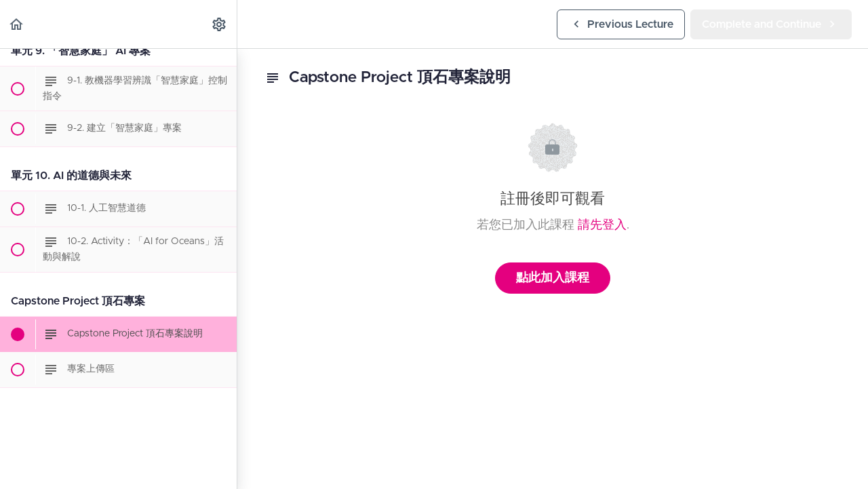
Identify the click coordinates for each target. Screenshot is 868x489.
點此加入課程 (553, 278)
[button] (17, 24)
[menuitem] (220, 24)
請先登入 (602, 225)
